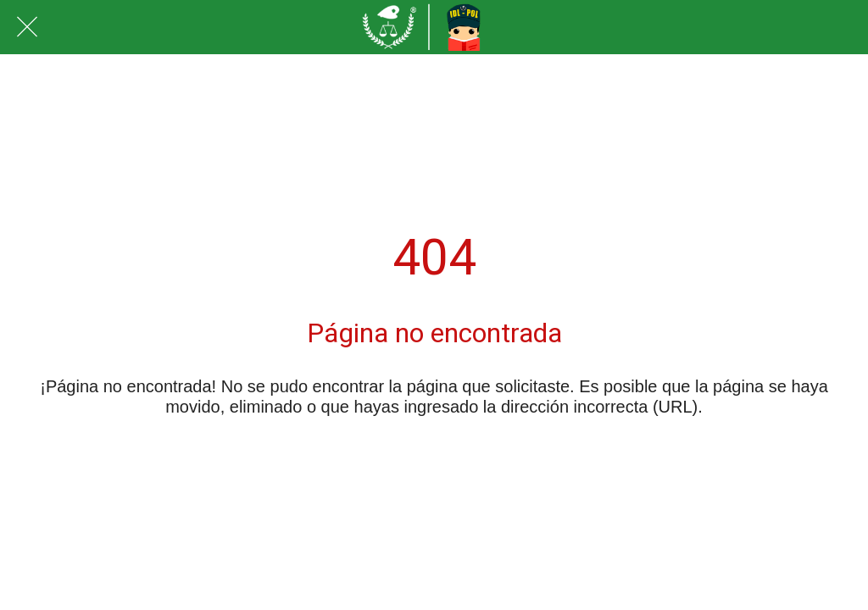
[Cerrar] (27, 27)
